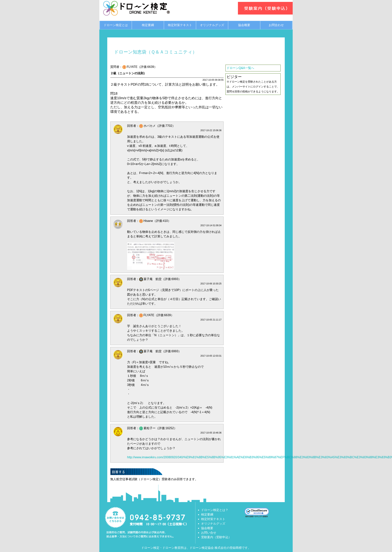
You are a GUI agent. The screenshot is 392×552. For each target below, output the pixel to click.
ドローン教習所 (173, 548)
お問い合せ (209, 533)
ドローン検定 (150, 548)
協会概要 (244, 25)
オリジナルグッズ (212, 25)
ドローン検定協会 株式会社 (208, 548)
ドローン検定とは (116, 25)
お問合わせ (276, 25)
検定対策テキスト (180, 25)
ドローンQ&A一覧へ (240, 68)
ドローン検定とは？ (215, 510)
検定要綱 (148, 25)
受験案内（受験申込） (216, 537)
